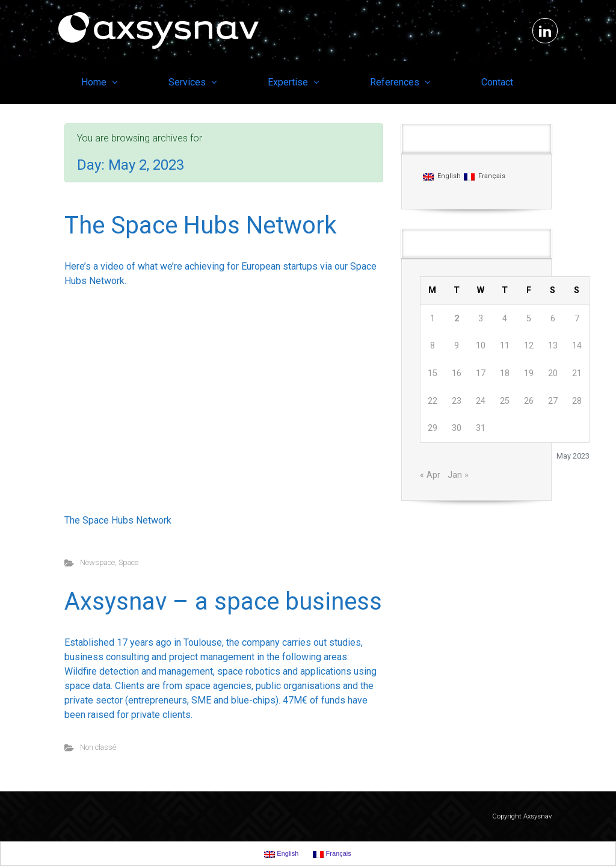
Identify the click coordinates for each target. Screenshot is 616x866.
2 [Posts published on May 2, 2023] (457, 319)
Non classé (98, 747)
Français (485, 176)
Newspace (97, 562)
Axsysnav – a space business (223, 602)
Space (128, 562)
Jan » (458, 475)
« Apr (430, 475)
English (442, 176)
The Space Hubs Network (201, 225)
